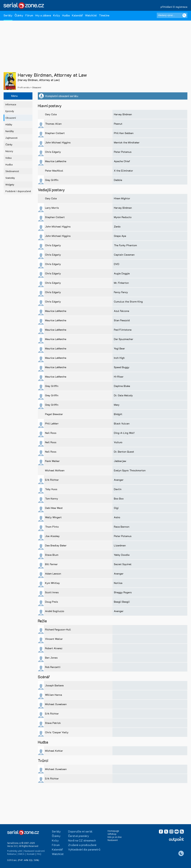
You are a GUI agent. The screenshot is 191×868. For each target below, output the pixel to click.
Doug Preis (52, 602)
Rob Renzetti (53, 667)
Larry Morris (52, 208)
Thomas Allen (53, 124)
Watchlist (91, 15)
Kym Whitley (52, 583)
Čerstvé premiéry (79, 836)
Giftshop (112, 834)
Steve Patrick (53, 723)
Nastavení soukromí (35, 851)
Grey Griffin (52, 180)
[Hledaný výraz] (172, 15)
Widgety (10, 185)
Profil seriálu (24, 87)
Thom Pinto (52, 527)
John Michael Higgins (58, 142)
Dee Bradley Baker (56, 545)
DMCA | (22, 854)
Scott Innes (52, 592)
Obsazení (11, 118)
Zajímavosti (11, 138)
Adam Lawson (53, 574)
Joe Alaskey (52, 536)
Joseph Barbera (54, 685)
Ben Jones (51, 658)
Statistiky (10, 178)
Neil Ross (51, 433)
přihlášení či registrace (174, 7)
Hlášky (9, 125)
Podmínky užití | (15, 851)
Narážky (10, 131)
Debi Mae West (54, 508)
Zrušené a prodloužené (82, 845)
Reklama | (12, 854)
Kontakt (31, 854)
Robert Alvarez (54, 648)
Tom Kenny (52, 498)
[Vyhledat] (184, 15)
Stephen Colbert (55, 133)
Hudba (66, 15)
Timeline (104, 15)
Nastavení (113, 840)
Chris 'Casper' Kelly (57, 732)
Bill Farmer (51, 564)
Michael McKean (55, 470)
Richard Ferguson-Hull (58, 629)
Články (19, 15)
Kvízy (57, 15)
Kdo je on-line (115, 837)
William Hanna (54, 695)
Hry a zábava (43, 15)
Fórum (29, 15)
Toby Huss (51, 489)
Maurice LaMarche (56, 161)
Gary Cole (51, 114)
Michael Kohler (54, 751)
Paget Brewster (54, 414)
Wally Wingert (53, 517)
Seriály (8, 15)
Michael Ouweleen (56, 704)
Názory (9, 151)
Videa (8, 158)
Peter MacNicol (54, 171)
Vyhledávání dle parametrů (84, 849)
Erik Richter (52, 480)
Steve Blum (52, 555)
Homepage (113, 831)
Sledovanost (12, 171)
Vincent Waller (54, 639)
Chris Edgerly (53, 152)
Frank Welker (52, 461)
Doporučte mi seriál (80, 831)
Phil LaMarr (52, 423)
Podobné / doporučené (18, 191)
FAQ (39, 854)
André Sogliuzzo (55, 611)
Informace (11, 105)
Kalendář (77, 15)
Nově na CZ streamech (82, 840)
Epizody (10, 111)
